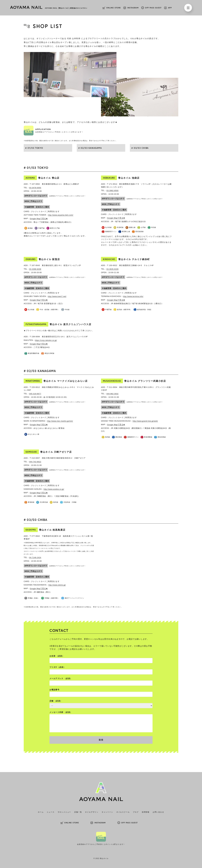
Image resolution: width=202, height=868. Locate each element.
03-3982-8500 (113, 190)
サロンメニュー (64, 811)
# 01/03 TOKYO (34, 148)
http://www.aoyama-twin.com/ (61, 215)
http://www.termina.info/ (133, 296)
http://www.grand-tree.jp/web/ (146, 421)
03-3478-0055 (35, 188)
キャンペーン (107, 811)
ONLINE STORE (114, 8)
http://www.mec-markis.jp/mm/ (60, 421)
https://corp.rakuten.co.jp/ (46, 340)
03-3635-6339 (113, 269)
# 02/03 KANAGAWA (90, 148)
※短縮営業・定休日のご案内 (37, 207)
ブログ (136, 811)
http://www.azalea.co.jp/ (54, 488)
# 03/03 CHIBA (140, 148)
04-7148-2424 (35, 557)
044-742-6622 (35, 461)
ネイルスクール (123, 811)
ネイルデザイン (92, 811)
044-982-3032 (113, 393)
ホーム (41, 811)
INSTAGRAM (133, 8)
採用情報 (146, 811)
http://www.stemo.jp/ (57, 584)
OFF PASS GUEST (153, 8)
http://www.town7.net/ (57, 296)
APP (170, 8)
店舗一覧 (78, 811)
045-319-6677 (35, 393)
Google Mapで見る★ (39, 218)
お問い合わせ (158, 811)
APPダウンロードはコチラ (36, 196)
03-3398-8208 (35, 269)
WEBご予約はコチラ (33, 201)
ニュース (51, 811)
